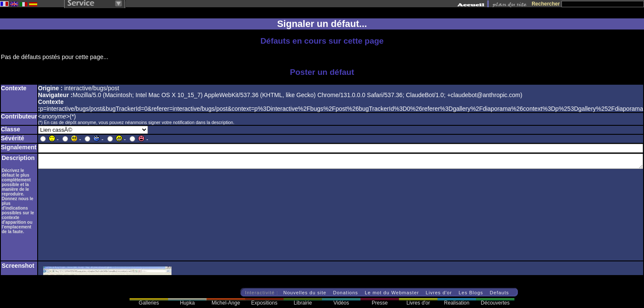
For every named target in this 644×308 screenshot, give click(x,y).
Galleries (149, 303)
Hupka (188, 303)
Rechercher (546, 4)
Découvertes (495, 303)
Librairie (303, 303)
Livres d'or (439, 293)
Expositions (264, 303)
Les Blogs (471, 293)
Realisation (456, 303)
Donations (346, 293)
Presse (380, 303)
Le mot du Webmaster (392, 293)
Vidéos (341, 303)
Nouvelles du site (305, 293)
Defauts (499, 293)
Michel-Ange (226, 303)
